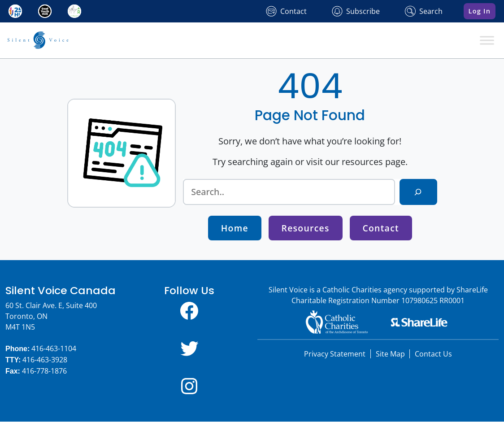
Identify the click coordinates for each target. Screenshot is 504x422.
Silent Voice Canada (61, 291)
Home (234, 228)
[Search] (418, 192)
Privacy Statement (335, 354)
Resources (306, 228)
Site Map (390, 354)
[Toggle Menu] (487, 40)
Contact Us (433, 354)
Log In (480, 11)
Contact (381, 228)
